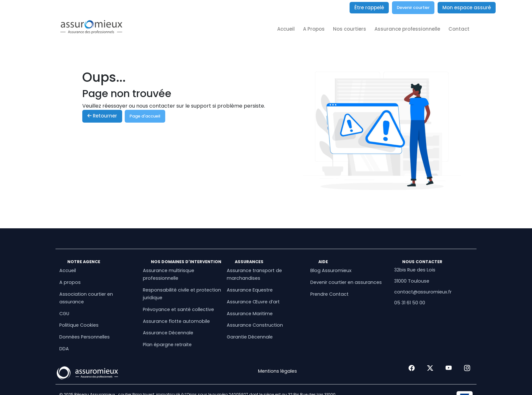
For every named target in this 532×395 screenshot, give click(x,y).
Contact (459, 29)
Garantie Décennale (250, 337)
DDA (64, 349)
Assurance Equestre (250, 290)
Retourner (102, 116)
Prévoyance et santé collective (178, 309)
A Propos (314, 29)
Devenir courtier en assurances (346, 282)
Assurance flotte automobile (176, 321)
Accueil (286, 29)
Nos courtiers (350, 29)
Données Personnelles (85, 337)
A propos (70, 282)
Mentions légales (277, 371)
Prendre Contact (329, 294)
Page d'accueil (145, 116)
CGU (64, 314)
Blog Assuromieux (331, 270)
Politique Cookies (79, 325)
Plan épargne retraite (167, 345)
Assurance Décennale (168, 333)
